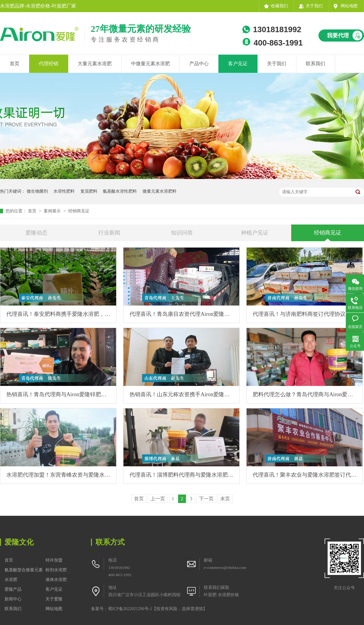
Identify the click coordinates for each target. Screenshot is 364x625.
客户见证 (238, 64)
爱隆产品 (13, 589)
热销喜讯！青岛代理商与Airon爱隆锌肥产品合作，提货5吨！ (58, 394)
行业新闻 (109, 233)
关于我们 (314, 6)
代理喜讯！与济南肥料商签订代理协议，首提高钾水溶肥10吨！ (305, 314)
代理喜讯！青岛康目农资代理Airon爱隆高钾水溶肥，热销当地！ (181, 314)
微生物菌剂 (37, 191)
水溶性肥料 (64, 191)
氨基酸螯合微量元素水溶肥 (24, 575)
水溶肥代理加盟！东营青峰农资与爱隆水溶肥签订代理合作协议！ (58, 475)
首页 (15, 64)
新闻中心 (13, 599)
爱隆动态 (36, 233)
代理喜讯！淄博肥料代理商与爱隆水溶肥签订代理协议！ (181, 475)
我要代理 (338, 35)
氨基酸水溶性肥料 (120, 191)
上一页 (158, 499)
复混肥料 (89, 191)
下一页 (206, 499)
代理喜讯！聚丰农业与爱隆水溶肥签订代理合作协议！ (305, 475)
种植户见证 (255, 233)
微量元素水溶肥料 (160, 191)
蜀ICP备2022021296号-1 (130, 609)
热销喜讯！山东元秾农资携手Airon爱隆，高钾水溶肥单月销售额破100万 (181, 394)
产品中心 (199, 64)
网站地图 (349, 6)
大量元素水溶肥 (95, 64)
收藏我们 (279, 6)
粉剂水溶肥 (56, 570)
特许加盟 (54, 560)
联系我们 (315, 64)
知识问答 (182, 233)
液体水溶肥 (56, 580)
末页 (225, 499)
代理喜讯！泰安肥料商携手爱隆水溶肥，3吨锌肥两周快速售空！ (58, 314)
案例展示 (53, 211)
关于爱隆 (54, 599)
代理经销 (49, 64)
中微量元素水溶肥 (150, 64)
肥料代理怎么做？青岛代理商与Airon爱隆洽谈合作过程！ (305, 394)
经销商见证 (79, 211)
